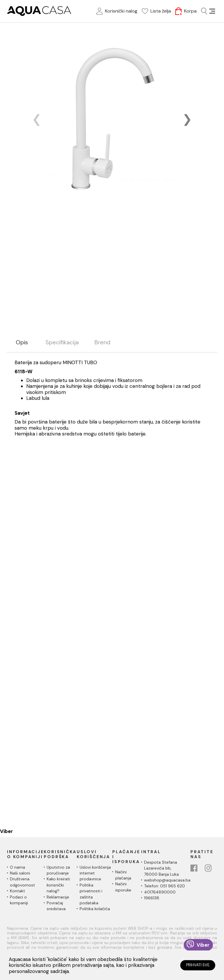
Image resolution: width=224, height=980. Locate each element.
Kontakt (17, 891)
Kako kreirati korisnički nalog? (58, 885)
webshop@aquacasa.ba (167, 880)
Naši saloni (20, 873)
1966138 (152, 898)
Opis (22, 342)
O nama (17, 867)
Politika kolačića (95, 909)
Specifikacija (62, 342)
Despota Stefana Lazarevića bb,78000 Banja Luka (161, 868)
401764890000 (160, 892)
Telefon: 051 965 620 (164, 886)
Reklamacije (58, 897)
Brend (102, 342)
